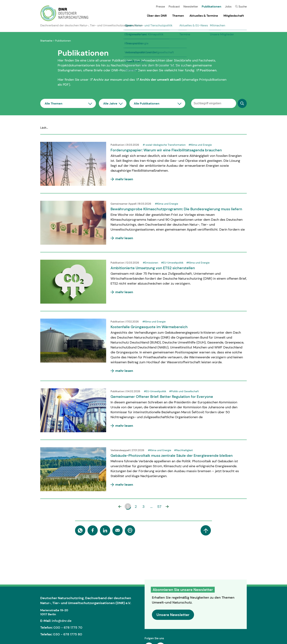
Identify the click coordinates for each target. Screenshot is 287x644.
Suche (241, 6)
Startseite (46, 41)
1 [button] (128, 507)
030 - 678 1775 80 (68, 634)
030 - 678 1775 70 (68, 628)
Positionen (208, 70)
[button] (120, 506)
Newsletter (191, 6)
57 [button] (159, 507)
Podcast (174, 6)
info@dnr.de (62, 621)
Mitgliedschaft (234, 16)
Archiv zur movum (108, 80)
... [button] (151, 507)
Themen (178, 16)
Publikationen (211, 6)
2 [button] (136, 507)
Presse (160, 6)
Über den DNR (157, 16)
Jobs (228, 6)
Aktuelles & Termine (204, 16)
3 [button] (143, 507)
